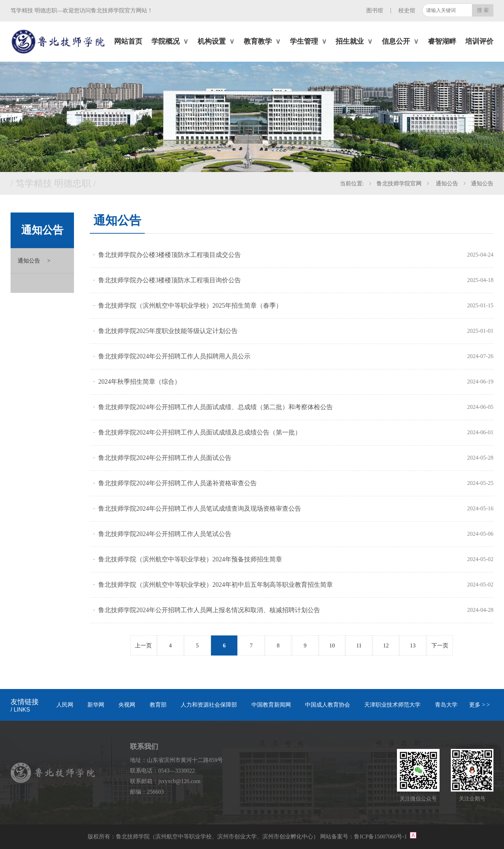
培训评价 (479, 41)
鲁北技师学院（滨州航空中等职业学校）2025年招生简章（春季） (190, 306)
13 (413, 645)
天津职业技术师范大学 (392, 705)
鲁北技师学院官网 (399, 183)
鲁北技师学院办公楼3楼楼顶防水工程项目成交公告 (170, 255)
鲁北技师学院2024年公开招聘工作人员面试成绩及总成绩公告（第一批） (200, 432)
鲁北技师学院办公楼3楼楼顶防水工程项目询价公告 (170, 280)
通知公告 (446, 183)
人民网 (65, 705)
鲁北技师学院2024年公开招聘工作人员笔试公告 (165, 534)
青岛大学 (446, 705)
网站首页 (128, 41)
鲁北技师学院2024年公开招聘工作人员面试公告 (165, 458)
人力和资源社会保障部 (209, 705)
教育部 (158, 705)
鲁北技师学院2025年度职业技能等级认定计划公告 (168, 331)
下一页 (440, 645)
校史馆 (407, 10)
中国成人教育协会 (328, 705)
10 (332, 645)
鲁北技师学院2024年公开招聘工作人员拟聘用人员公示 (174, 356)
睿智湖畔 (442, 41)
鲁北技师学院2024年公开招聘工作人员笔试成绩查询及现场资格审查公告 (200, 509)
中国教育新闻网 (271, 705)
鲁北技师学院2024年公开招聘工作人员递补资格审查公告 (178, 483)
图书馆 (375, 10)
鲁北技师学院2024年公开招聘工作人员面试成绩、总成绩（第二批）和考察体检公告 (216, 407)
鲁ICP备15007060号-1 (381, 836)
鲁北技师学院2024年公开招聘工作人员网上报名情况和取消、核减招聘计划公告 (209, 610)
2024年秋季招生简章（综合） (139, 382)
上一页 (143, 645)
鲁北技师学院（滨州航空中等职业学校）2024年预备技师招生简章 (190, 559)
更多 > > (479, 705)
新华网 (96, 705)
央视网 (127, 705)
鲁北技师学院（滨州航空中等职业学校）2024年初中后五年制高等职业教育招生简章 (216, 585)
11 (359, 645)
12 (386, 645)
